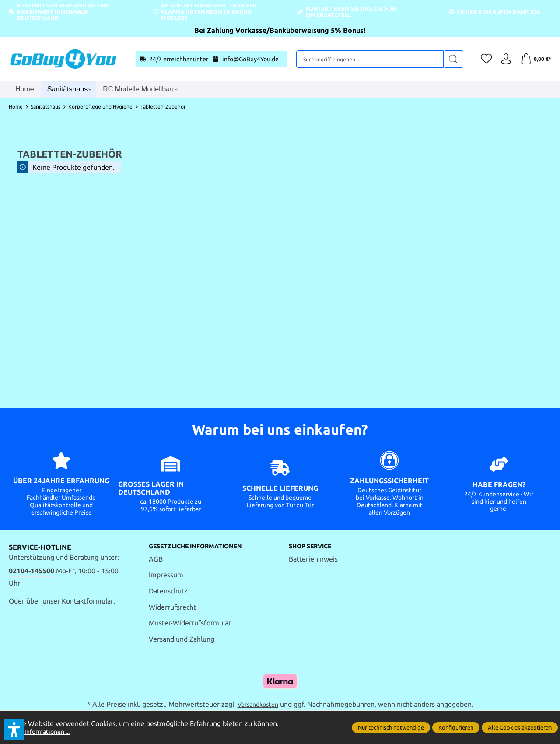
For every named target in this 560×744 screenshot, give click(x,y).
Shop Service (314, 547)
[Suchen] (447, 59)
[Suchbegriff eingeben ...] (367, 59)
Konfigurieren (456, 727)
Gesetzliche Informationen (203, 547)
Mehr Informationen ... (44, 731)
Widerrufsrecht (172, 607)
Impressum (166, 576)
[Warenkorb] (535, 59)
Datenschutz (168, 592)
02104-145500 (31, 571)
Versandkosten (258, 706)
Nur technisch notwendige (391, 727)
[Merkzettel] (481, 59)
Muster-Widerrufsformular (190, 624)
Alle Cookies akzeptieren (520, 727)
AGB (156, 560)
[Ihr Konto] (503, 59)
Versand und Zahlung (182, 640)
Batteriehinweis (313, 560)
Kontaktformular (87, 601)
